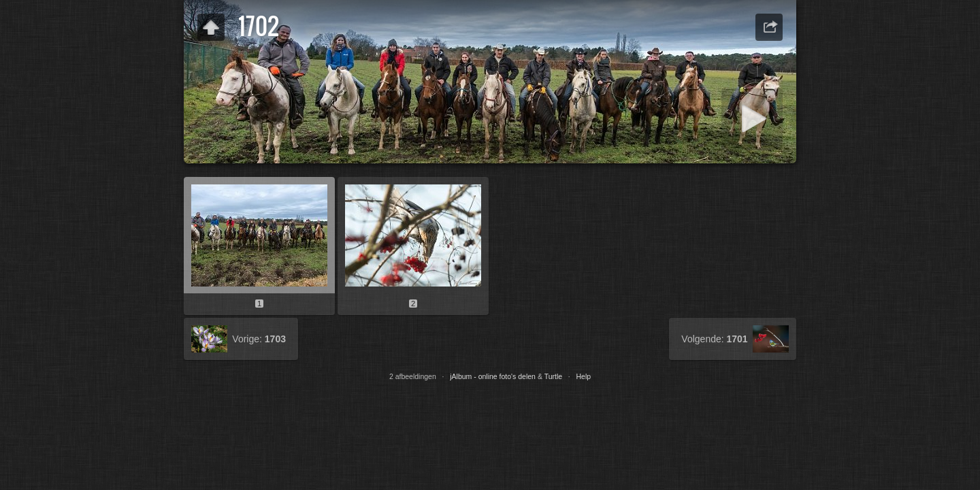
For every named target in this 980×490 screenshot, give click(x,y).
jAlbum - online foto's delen (493, 376)
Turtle (553, 376)
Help (584, 376)
